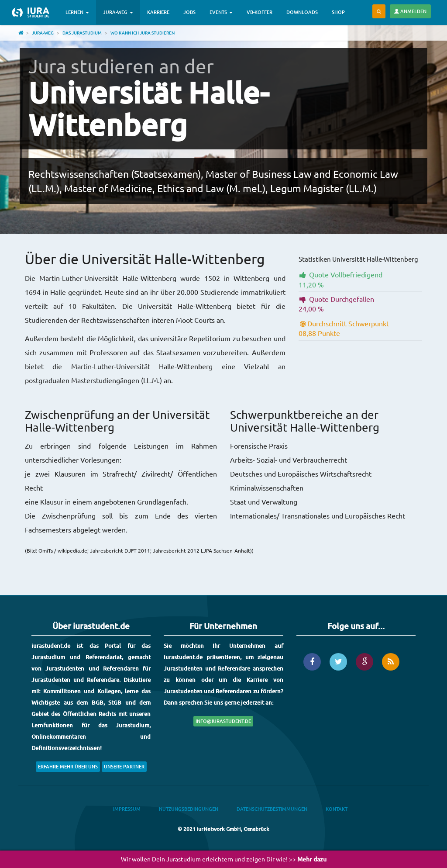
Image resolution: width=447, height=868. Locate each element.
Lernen (77, 12)
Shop (338, 12)
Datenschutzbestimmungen (272, 809)
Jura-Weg (118, 12)
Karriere (158, 12)
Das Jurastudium (82, 33)
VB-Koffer (260, 12)
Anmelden (410, 11)
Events (221, 12)
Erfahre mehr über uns (68, 766)
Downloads (302, 12)
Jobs (189, 12)
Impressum (127, 809)
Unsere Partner (124, 766)
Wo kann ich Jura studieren (143, 33)
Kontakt (337, 809)
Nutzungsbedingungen (189, 809)
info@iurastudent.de (223, 721)
